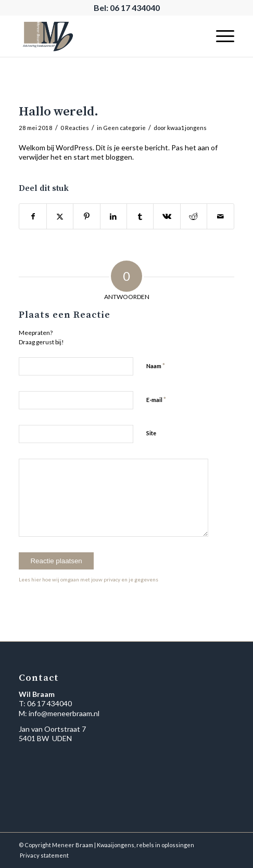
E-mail (156, 399)
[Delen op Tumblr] (140, 216)
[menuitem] (220, 36)
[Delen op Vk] (167, 216)
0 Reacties (75, 128)
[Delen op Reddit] (194, 216)
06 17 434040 (49, 703)
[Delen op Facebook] (33, 216)
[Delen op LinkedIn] (113, 216)
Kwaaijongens (116, 845)
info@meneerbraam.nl (64, 713)
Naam (156, 366)
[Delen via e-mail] (220, 216)
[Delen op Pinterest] (86, 216)
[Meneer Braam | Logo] (105, 36)
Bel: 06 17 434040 (127, 8)
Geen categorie (124, 128)
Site (151, 433)
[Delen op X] (60, 216)
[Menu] (220, 36)
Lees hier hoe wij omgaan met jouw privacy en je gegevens (88, 579)
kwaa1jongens (187, 128)
